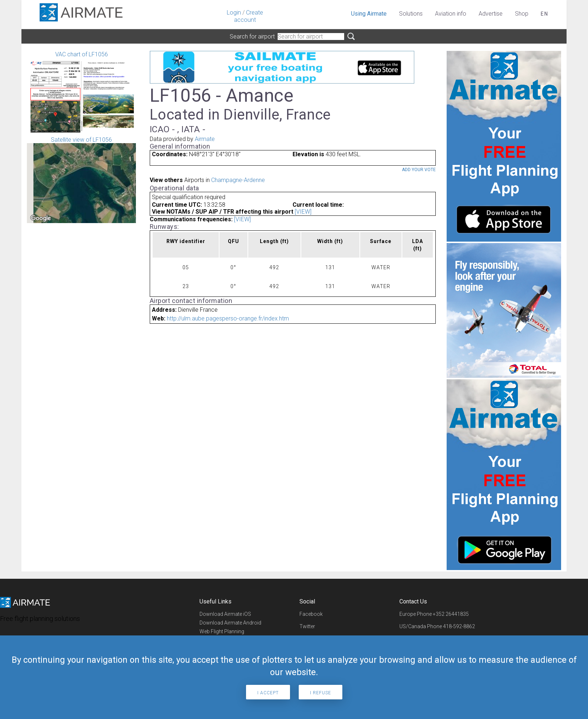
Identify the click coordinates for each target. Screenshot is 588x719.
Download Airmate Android (230, 623)
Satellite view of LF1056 (81, 180)
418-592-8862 (459, 626)
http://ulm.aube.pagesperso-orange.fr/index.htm (228, 318)
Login (234, 13)
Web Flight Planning (222, 631)
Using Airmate (369, 14)
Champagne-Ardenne (238, 180)
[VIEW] (303, 212)
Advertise (491, 14)
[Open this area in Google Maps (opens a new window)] (41, 218)
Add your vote (419, 170)
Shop (522, 14)
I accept (268, 693)
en (545, 14)
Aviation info (451, 14)
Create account (249, 16)
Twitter (307, 626)
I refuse (321, 693)
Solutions (411, 14)
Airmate (205, 139)
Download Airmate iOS (225, 614)
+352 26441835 (451, 614)
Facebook (311, 614)
